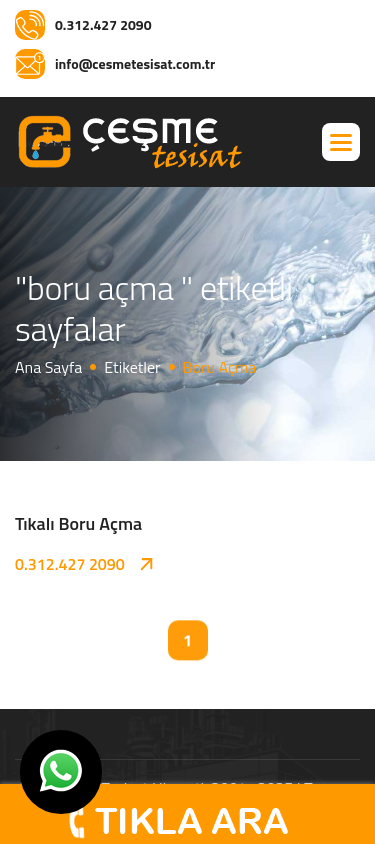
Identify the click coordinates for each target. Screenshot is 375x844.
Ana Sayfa (48, 367)
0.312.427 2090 (70, 564)
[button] (341, 142)
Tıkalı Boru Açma (78, 523)
